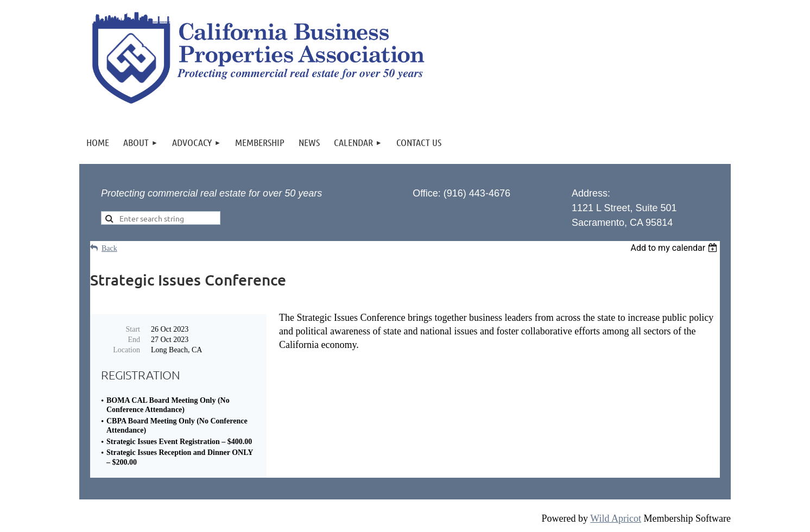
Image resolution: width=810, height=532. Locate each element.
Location (126, 350)
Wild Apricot (616, 518)
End (134, 340)
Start (133, 329)
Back (109, 248)
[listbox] (675, 248)
